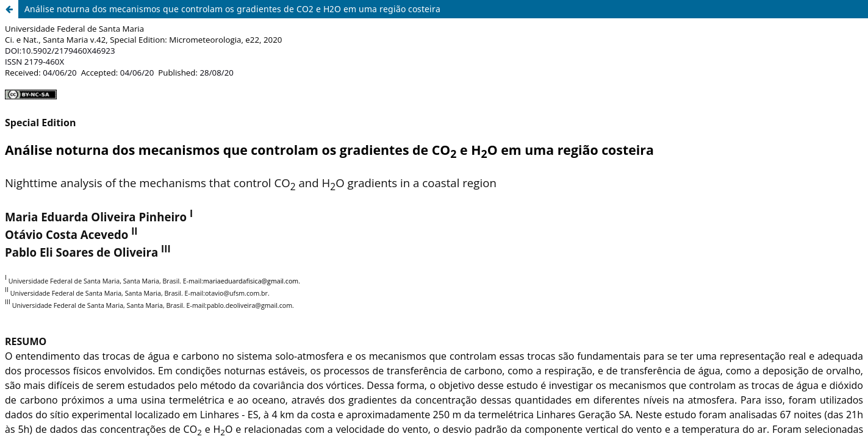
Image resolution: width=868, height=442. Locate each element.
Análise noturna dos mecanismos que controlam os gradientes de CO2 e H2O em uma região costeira (232, 9)
